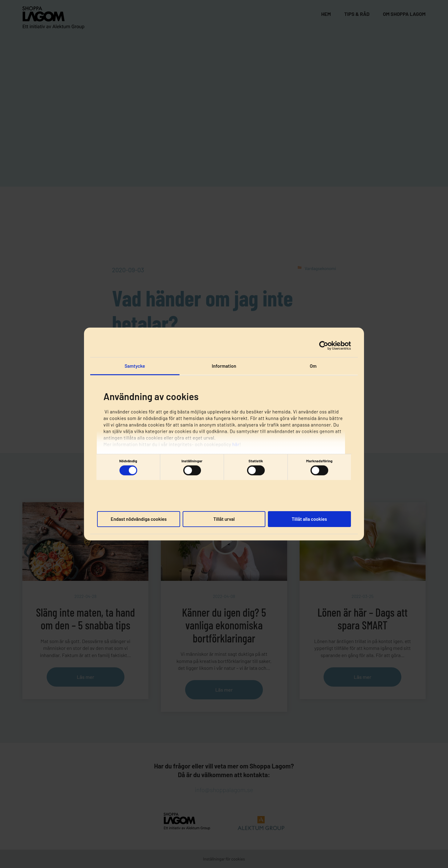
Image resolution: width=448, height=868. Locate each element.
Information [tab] (224, 366)
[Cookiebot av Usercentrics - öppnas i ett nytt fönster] (324, 345)
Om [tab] (313, 366)
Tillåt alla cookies (309, 519)
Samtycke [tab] (135, 366)
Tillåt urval (224, 519)
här (236, 444)
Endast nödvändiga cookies (139, 519)
